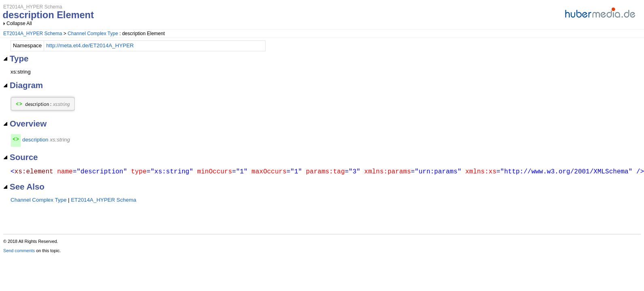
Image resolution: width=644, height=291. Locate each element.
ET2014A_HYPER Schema (33, 34)
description (35, 140)
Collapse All (19, 23)
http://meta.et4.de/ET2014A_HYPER (90, 45)
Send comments (19, 251)
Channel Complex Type (93, 34)
